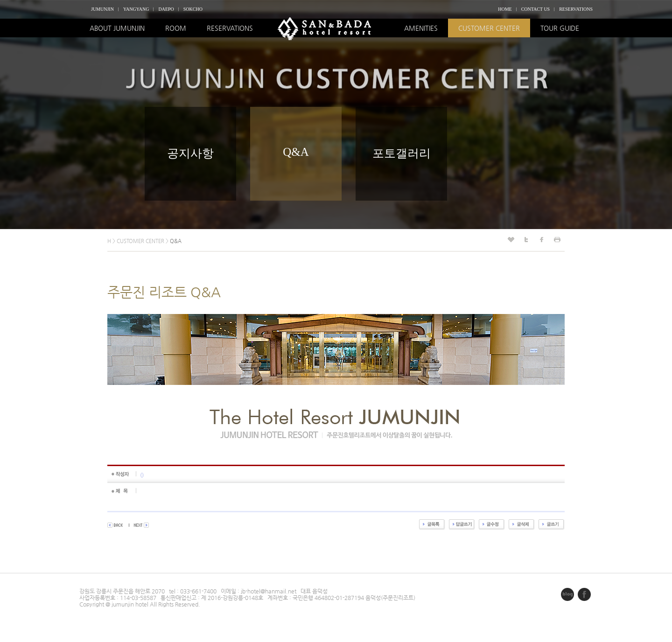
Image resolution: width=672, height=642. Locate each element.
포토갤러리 (402, 153)
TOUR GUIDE (560, 28)
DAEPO (166, 9)
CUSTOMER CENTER (489, 28)
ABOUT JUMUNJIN (117, 28)
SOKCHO (193, 9)
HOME (505, 9)
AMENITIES (421, 28)
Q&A (296, 152)
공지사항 (190, 153)
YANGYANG (136, 9)
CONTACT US (536, 9)
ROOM (176, 28)
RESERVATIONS (576, 9)
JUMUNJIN (102, 9)
